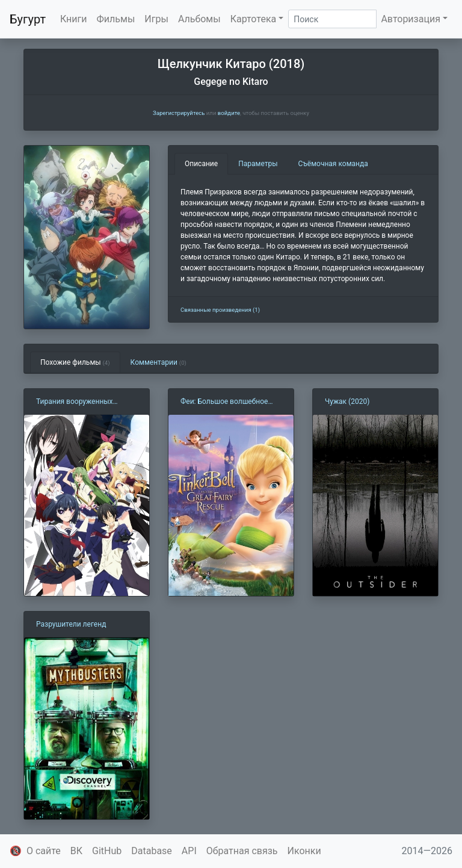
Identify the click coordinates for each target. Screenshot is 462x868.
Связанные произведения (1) (220, 310)
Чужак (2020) (347, 401)
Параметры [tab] (258, 164)
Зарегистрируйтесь (179, 113)
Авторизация (411, 19)
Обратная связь (242, 851)
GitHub (107, 851)
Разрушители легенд (71, 624)
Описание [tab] (201, 164)
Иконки (304, 851)
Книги (74, 19)
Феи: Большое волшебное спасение (224, 402)
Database (152, 851)
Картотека (254, 19)
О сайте (44, 851)
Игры (156, 19)
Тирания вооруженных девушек (75, 402)
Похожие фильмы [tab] (75, 362)
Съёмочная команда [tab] (333, 164)
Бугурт (28, 19)
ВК (76, 851)
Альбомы (199, 19)
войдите (229, 113)
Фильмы (116, 19)
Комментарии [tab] (159, 362)
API (189, 851)
